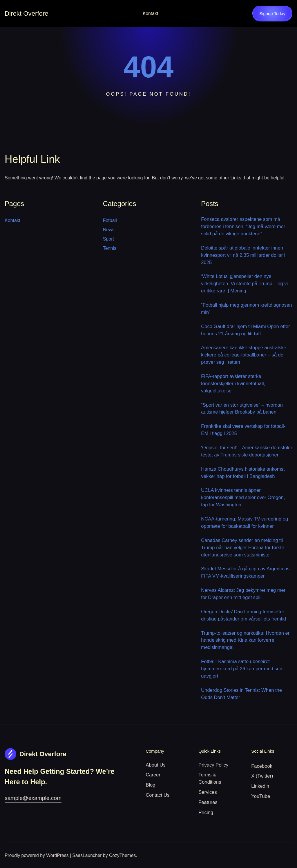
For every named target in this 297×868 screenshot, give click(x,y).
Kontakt (150, 13)
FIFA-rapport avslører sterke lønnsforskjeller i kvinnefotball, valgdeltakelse (233, 384)
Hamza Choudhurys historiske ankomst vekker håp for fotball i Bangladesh (243, 473)
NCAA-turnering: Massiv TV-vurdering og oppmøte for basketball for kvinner (245, 523)
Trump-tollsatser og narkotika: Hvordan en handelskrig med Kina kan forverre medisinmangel (246, 640)
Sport (108, 239)
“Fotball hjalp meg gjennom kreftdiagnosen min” (246, 309)
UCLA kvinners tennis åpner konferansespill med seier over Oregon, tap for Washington (243, 497)
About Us (155, 765)
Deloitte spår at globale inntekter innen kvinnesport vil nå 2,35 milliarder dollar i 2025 (243, 255)
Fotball (110, 220)
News (109, 230)
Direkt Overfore (27, 13)
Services (208, 792)
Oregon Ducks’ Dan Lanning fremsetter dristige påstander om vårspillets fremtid (243, 615)
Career (153, 775)
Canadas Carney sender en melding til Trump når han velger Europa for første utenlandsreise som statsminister (243, 548)
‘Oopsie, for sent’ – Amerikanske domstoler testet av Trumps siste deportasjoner (247, 451)
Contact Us (157, 795)
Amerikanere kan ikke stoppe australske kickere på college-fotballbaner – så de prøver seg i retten (244, 355)
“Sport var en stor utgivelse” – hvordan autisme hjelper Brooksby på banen (242, 409)
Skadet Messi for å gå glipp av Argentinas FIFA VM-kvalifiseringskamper (245, 572)
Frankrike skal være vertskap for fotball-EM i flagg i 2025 (243, 430)
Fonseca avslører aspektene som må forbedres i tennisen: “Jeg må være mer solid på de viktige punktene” (243, 226)
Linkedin (260, 786)
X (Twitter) (262, 776)
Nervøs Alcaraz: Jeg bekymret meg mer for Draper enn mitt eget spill (243, 594)
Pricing (206, 813)
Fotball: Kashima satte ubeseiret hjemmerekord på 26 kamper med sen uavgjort (242, 669)
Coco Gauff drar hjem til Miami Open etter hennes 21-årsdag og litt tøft (245, 330)
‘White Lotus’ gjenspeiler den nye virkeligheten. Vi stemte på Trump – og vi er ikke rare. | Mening (244, 284)
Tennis (110, 248)
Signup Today (272, 14)
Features (208, 802)
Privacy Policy (213, 765)
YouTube (261, 796)
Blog (150, 785)
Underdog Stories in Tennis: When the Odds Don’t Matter (241, 694)
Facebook (262, 766)
